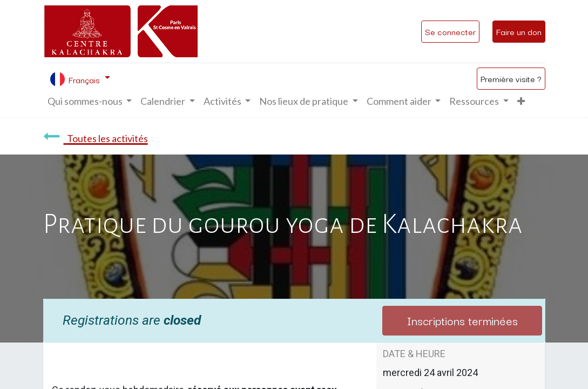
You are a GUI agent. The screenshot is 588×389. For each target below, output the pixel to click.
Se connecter (450, 31)
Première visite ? (511, 78)
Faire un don (519, 31)
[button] (521, 101)
